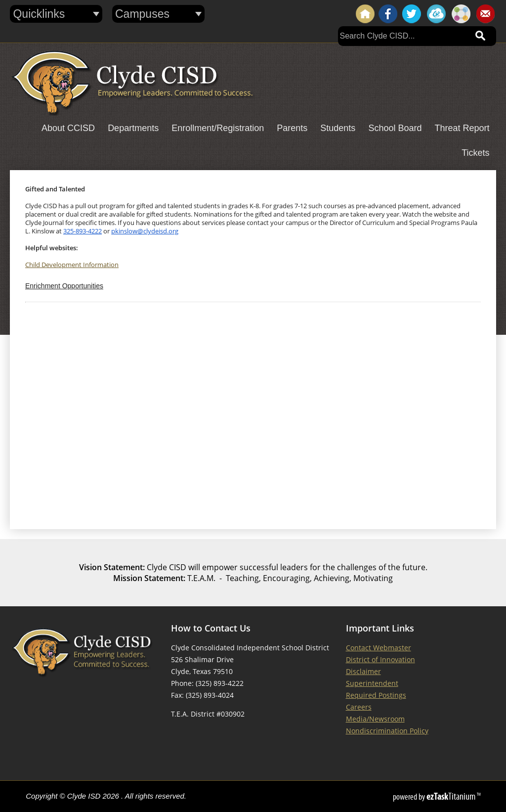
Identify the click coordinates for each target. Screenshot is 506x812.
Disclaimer (363, 671)
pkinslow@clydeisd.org (145, 231)
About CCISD (68, 128)
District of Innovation (380, 659)
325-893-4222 (83, 231)
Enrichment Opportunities (64, 286)
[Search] (403, 36)
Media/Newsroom (375, 719)
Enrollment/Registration (218, 128)
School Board (395, 128)
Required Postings (376, 695)
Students (338, 128)
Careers (359, 707)
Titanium (452, 796)
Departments (133, 128)
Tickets (475, 153)
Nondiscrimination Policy (387, 731)
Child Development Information (72, 265)
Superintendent (372, 683)
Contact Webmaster (379, 648)
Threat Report (462, 128)
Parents (292, 128)
